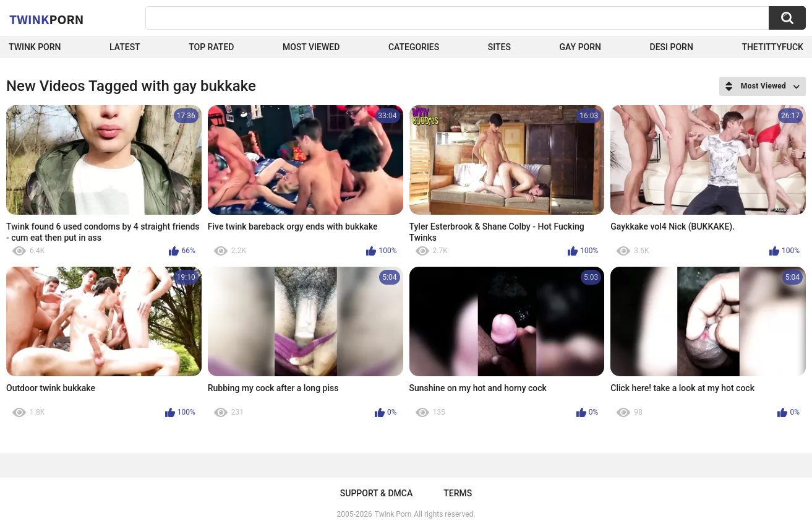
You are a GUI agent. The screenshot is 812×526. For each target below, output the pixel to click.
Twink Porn (35, 47)
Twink (46, 19)
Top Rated (211, 47)
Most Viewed (311, 47)
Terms (458, 493)
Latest (125, 47)
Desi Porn (672, 47)
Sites (499, 47)
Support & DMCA (376, 493)
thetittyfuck (772, 47)
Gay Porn (580, 47)
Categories (414, 47)
